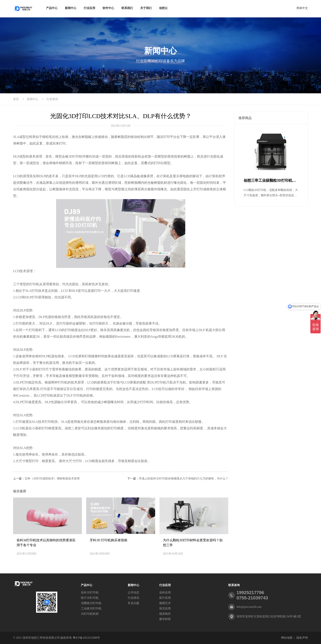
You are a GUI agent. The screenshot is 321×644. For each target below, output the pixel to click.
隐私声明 (302, 638)
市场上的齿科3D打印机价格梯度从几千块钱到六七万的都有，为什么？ (184, 479)
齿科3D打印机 (90, 593)
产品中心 (52, 8)
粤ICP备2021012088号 (86, 638)
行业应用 (89, 8)
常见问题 (133, 603)
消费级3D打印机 (91, 603)
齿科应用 (165, 593)
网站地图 (287, 638)
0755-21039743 (252, 598)
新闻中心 (71, 8)
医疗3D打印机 (90, 598)
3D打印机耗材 (90, 614)
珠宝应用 (165, 608)
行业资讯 (52, 99)
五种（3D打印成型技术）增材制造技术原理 (52, 479)
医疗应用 (165, 598)
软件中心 (108, 8)
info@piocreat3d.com (249, 607)
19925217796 (250, 593)
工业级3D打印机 (91, 608)
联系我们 (127, 8)
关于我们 (146, 8)
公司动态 (133, 593)
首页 (16, 99)
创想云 (163, 8)
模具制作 (165, 614)
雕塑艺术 (165, 603)
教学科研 (165, 619)
